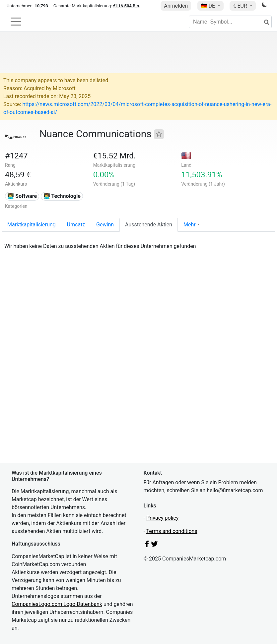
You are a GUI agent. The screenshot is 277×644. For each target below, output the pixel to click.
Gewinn (105, 225)
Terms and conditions (172, 531)
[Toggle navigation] (16, 22)
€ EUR (241, 6)
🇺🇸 (186, 156)
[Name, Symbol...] (230, 22)
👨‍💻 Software (22, 196)
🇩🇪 (209, 6)
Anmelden (176, 6)
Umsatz (76, 225)
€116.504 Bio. (127, 6)
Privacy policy (163, 518)
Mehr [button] (190, 225)
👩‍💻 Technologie (62, 196)
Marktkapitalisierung (32, 225)
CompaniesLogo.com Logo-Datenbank (57, 604)
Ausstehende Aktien (149, 225)
